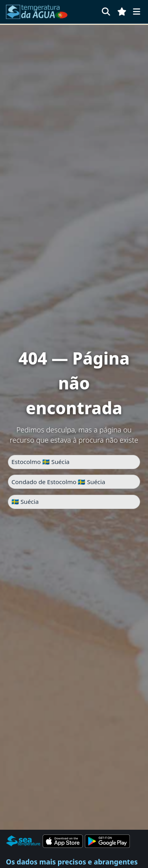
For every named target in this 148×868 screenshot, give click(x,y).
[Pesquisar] (106, 12)
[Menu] (137, 12)
